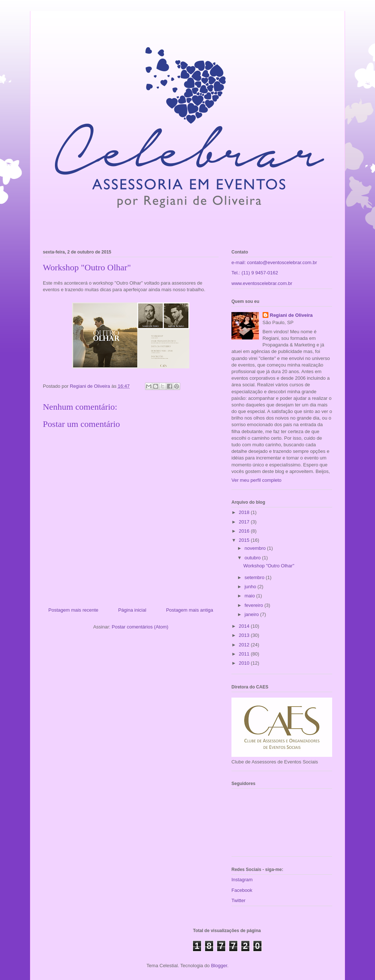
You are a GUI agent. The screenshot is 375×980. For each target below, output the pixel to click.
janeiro (253, 614)
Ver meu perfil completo (257, 480)
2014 (245, 626)
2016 (245, 531)
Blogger (219, 966)
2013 (245, 635)
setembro (255, 577)
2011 (245, 654)
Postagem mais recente (73, 610)
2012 (245, 645)
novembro (256, 548)
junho (251, 587)
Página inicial (132, 610)
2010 (245, 663)
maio (250, 596)
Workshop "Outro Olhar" (269, 566)
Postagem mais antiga (190, 610)
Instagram (242, 880)
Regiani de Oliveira (291, 315)
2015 (245, 540)
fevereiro (255, 605)
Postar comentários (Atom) (140, 627)
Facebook (242, 890)
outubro (253, 558)
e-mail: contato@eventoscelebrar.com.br (274, 262)
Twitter (238, 900)
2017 (245, 522)
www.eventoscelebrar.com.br (262, 283)
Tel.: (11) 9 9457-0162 (255, 273)
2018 (245, 512)
